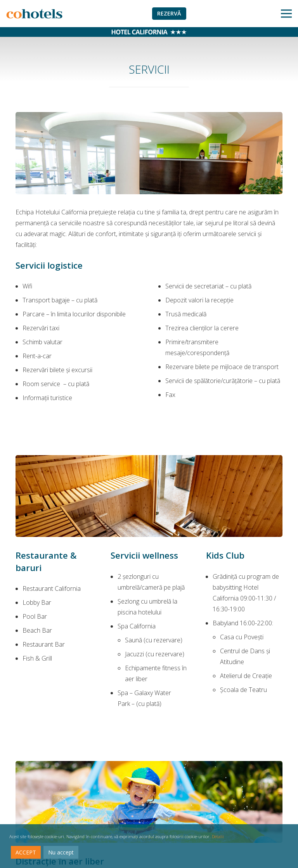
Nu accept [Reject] (61, 852)
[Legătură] (34, 14)
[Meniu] (286, 14)
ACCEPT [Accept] (26, 852)
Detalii (218, 836)
